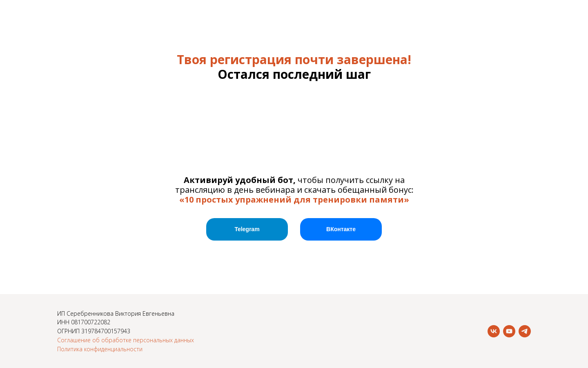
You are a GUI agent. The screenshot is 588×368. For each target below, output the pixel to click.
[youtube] (509, 331)
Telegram (247, 229)
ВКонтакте (341, 229)
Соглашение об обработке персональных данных (126, 340)
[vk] (494, 331)
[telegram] (525, 331)
